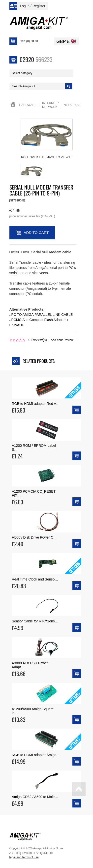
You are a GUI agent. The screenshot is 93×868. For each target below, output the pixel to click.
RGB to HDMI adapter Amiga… (36, 755)
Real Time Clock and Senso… (35, 579)
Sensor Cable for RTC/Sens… (35, 621)
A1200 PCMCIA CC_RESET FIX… (34, 493)
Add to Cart (36, 233)
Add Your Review (62, 340)
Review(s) (38, 340)
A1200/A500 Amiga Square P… (33, 711)
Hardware (28, 105)
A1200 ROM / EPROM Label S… (34, 448)
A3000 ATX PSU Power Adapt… (30, 665)
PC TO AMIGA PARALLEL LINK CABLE (42, 315)
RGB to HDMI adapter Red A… (36, 404)
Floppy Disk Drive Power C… (34, 537)
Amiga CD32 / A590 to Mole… (35, 797)
